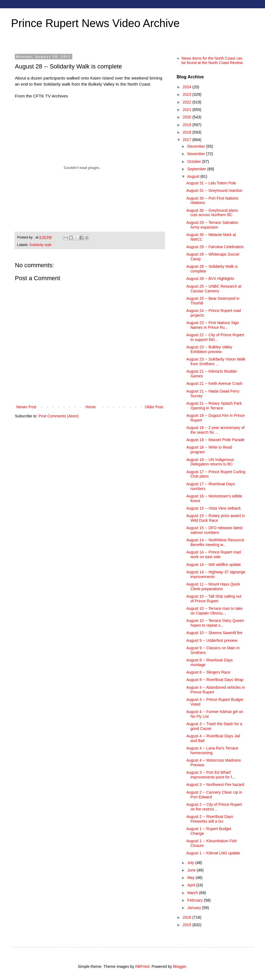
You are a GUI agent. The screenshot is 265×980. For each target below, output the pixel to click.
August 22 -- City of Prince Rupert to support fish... (215, 337)
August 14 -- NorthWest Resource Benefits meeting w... (215, 542)
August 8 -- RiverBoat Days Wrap (215, 680)
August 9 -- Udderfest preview (212, 640)
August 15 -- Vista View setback (214, 508)
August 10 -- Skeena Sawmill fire (214, 633)
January (195, 908)
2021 (188, 110)
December (197, 146)
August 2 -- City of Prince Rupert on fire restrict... (214, 807)
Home (90, 407)
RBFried (142, 966)
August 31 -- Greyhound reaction (214, 190)
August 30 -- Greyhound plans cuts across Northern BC (212, 213)
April (192, 885)
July (191, 863)
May (191, 878)
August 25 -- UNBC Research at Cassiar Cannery (214, 289)
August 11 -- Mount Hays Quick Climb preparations (213, 586)
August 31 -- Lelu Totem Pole (211, 183)
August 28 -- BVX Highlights (210, 279)
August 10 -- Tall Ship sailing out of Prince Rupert (214, 599)
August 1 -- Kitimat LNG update (213, 853)
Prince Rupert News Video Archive (95, 23)
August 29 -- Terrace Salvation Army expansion (212, 225)
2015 (188, 925)
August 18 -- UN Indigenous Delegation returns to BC (210, 462)
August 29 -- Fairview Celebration (215, 247)
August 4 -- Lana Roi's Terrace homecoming (212, 750)
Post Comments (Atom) (59, 416)
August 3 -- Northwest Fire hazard (215, 785)
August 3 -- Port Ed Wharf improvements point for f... (211, 775)
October (195, 161)
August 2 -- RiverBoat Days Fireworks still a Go (210, 819)
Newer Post (26, 407)
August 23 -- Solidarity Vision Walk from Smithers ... (216, 361)
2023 (188, 94)
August (194, 176)
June (192, 870)
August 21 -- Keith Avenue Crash (214, 383)
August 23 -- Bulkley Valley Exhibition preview (209, 349)
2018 (188, 132)
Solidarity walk (40, 245)
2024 (188, 87)
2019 (188, 125)
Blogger (180, 966)
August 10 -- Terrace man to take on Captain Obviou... (214, 611)
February (195, 900)
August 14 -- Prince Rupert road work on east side (214, 554)
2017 (188, 140)
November (197, 154)
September (197, 169)
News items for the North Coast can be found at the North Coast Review (212, 61)
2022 (188, 102)
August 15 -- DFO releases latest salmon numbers (214, 530)
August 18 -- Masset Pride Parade (215, 440)
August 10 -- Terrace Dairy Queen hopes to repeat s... (215, 623)
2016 (188, 917)
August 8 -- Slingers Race (208, 672)
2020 (188, 117)
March (193, 893)
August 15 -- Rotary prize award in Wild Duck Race (216, 518)
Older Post (154, 407)
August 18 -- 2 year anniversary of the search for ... (215, 430)
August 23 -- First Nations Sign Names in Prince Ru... (213, 325)
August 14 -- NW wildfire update (214, 565)
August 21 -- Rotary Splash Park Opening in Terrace (214, 406)
